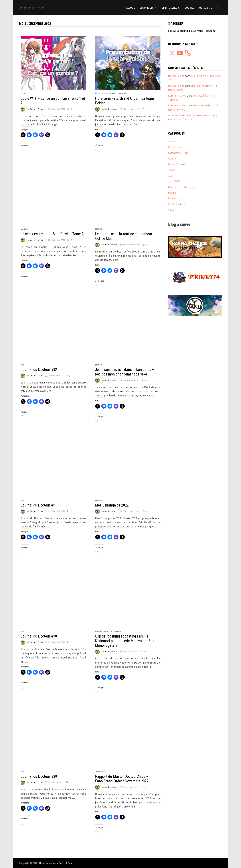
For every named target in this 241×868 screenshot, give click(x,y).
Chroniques (147, 8)
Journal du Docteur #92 (39, 370)
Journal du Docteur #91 (39, 505)
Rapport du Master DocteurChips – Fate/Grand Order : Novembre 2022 (122, 779)
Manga (24, 94)
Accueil (130, 8)
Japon (172, 170)
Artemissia (174, 115)
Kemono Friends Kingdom (183, 187)
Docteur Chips (36, 109)
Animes (99, 631)
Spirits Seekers (171, 8)
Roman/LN (174, 198)
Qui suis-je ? (206, 8)
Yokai (171, 210)
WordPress (59, 863)
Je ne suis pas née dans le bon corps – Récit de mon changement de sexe (125, 372)
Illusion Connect (177, 164)
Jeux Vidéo (122, 94)
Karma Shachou (177, 96)
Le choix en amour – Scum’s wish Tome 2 (52, 234)
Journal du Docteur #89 (39, 776)
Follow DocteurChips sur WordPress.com (192, 31)
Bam (70, 863)
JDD (23, 365)
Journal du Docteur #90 (39, 636)
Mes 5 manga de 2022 (112, 505)
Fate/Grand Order (105, 94)
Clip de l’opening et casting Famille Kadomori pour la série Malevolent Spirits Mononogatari (127, 641)
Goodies (189, 8)
